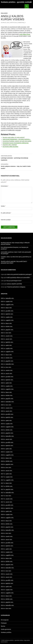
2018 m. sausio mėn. (7, 471)
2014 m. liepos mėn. (6, 596)
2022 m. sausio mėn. (7, 339)
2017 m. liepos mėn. (6, 483)
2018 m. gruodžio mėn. (7, 442)
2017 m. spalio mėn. (6, 474)
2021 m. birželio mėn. (7, 358)
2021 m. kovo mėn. (6, 367)
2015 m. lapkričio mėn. (7, 546)
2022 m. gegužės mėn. (7, 330)
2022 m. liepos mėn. (6, 323)
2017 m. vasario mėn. (7, 499)
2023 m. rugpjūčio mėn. (7, 305)
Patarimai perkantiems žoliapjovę (16, 287)
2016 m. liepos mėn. (6, 521)
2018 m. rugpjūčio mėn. (7, 455)
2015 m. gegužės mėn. (7, 565)
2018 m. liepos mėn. (6, 458)
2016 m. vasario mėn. (7, 536)
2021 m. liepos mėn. (6, 355)
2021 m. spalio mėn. (6, 345)
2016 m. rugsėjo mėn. (7, 515)
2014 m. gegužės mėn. (7, 602)
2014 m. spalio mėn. (6, 587)
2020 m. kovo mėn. (6, 405)
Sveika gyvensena (6, 629)
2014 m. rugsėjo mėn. (7, 590)
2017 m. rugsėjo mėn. (7, 477)
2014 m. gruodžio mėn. (7, 580)
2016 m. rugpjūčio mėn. (7, 518)
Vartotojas (13, 23)
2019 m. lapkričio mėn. (7, 417)
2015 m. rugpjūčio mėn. (7, 555)
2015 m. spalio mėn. (6, 549)
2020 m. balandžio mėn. (7, 402)
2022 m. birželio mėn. (7, 327)
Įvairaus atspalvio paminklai (14, 284)
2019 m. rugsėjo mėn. (7, 424)
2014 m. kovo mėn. (6, 608)
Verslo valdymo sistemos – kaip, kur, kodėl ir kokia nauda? (16, 166)
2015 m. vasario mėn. (7, 574)
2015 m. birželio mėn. (7, 561)
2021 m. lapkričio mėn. (7, 342)
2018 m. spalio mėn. (6, 449)
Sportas (3, 626)
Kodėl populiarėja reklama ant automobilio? (18, 278)
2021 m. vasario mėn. (7, 370)
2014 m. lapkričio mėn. (7, 583)
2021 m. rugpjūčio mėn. (7, 352)
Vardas (3, 206)
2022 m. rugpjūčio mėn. (7, 320)
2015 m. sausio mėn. (7, 577)
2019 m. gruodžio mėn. (7, 414)
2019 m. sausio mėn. (7, 439)
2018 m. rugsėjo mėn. (7, 452)
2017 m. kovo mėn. (6, 496)
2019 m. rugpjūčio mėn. (7, 427)
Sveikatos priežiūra (6, 632)
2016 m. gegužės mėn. (7, 527)
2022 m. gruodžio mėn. (7, 311)
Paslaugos (4, 13)
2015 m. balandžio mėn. (7, 568)
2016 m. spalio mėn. (6, 511)
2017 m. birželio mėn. (7, 486)
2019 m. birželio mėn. (7, 430)
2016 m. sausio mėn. (7, 540)
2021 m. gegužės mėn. (7, 361)
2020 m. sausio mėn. (7, 411)
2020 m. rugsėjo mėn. (7, 386)
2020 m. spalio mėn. (6, 383)
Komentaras (5, 186)
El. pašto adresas (6, 213)
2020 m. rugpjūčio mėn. (7, 389)
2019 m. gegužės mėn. (7, 433)
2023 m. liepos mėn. (6, 308)
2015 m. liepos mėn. (6, 558)
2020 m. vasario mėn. (7, 408)
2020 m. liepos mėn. (6, 392)
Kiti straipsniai (5, 620)
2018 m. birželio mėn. (7, 461)
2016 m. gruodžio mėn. (7, 505)
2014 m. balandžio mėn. (7, 605)
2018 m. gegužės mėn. (7, 464)
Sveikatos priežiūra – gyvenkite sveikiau (16, 2)
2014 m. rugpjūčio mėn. (7, 593)
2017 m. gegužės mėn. (7, 489)
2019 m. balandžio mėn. (7, 436)
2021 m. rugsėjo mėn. (7, 348)
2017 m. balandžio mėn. (7, 493)
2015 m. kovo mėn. (6, 571)
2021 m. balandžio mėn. (7, 364)
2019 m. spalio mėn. (6, 421)
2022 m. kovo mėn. (6, 333)
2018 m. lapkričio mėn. (7, 446)
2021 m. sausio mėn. (7, 374)
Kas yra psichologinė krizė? (14, 281)
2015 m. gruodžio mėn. (7, 543)
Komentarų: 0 (22, 23)
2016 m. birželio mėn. (7, 524)
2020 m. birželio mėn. (7, 395)
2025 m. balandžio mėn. (7, 298)
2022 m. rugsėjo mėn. (7, 317)
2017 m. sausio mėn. (7, 502)
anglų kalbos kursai (25, 34)
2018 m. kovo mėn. (6, 468)
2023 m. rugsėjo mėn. (7, 301)
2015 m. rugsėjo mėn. (7, 552)
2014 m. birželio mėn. (7, 599)
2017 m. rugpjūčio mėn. (7, 480)
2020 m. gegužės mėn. (7, 399)
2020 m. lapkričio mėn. (7, 380)
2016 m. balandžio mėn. (7, 530)
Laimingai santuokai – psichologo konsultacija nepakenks (16, 158)
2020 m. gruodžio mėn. (7, 377)
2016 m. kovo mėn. (6, 533)
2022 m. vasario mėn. (7, 336)
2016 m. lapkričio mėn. (7, 508)
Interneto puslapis (6, 220)
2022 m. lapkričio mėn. (7, 314)
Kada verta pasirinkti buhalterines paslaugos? (19, 274)
